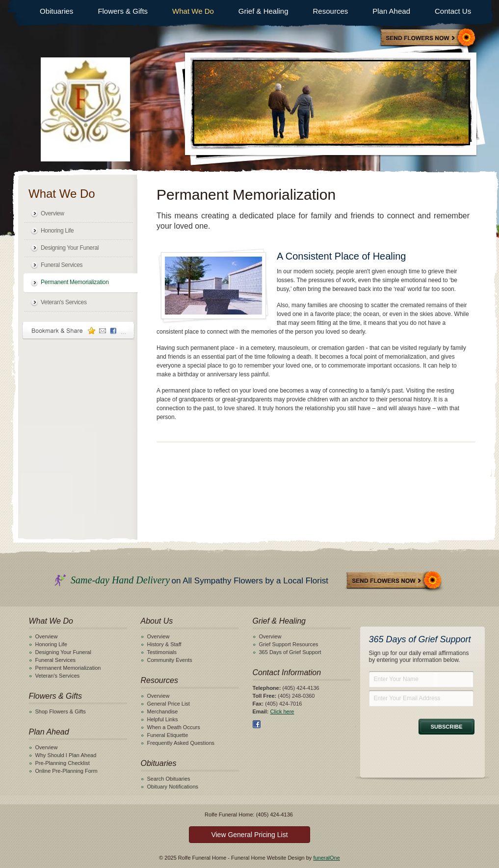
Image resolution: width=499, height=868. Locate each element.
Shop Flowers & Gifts (61, 711)
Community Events (170, 660)
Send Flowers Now (394, 581)
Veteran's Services (64, 302)
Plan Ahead (391, 11)
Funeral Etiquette (168, 735)
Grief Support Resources (289, 644)
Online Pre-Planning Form (66, 771)
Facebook (257, 724)
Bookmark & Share (79, 330)
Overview (53, 213)
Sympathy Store (428, 39)
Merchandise (163, 711)
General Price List (169, 704)
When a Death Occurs (174, 727)
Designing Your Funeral (70, 248)
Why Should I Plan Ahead (66, 755)
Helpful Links (163, 719)
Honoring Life (57, 231)
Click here (282, 711)
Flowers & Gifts (123, 11)
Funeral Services (62, 265)
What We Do (193, 11)
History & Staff (164, 644)
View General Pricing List (249, 835)
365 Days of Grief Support (290, 652)
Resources (331, 11)
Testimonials (162, 652)
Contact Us (453, 11)
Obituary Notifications (173, 787)
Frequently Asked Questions (181, 743)
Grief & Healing (263, 11)
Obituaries (56, 11)
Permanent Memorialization (75, 282)
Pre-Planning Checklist (63, 763)
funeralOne (326, 858)
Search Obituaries (169, 779)
